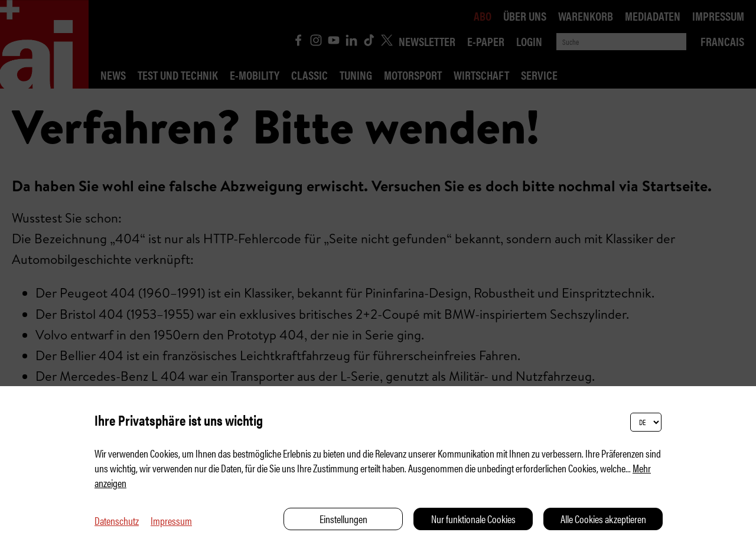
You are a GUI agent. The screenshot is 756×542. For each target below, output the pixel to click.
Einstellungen (343, 519)
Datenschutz (117, 520)
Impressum (171, 520)
